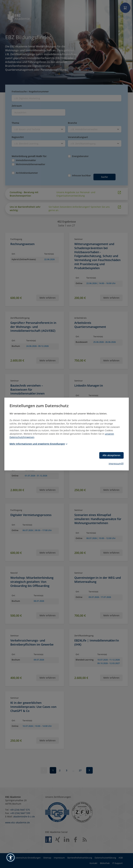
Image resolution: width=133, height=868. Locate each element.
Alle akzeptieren (111, 455)
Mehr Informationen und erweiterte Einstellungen (39, 444)
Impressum (116, 464)
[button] (11, 857)
